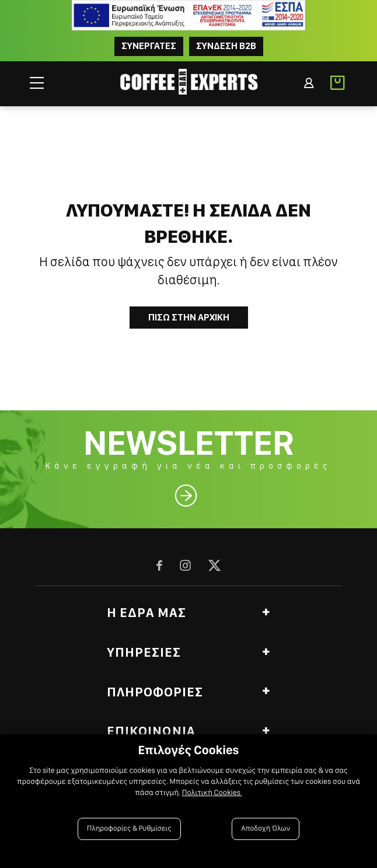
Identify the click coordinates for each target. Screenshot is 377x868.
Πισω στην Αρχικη (189, 317)
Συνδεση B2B (226, 46)
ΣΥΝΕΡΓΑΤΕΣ (149, 46)
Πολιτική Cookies (212, 793)
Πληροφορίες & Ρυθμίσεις (129, 829)
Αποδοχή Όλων (266, 829)
